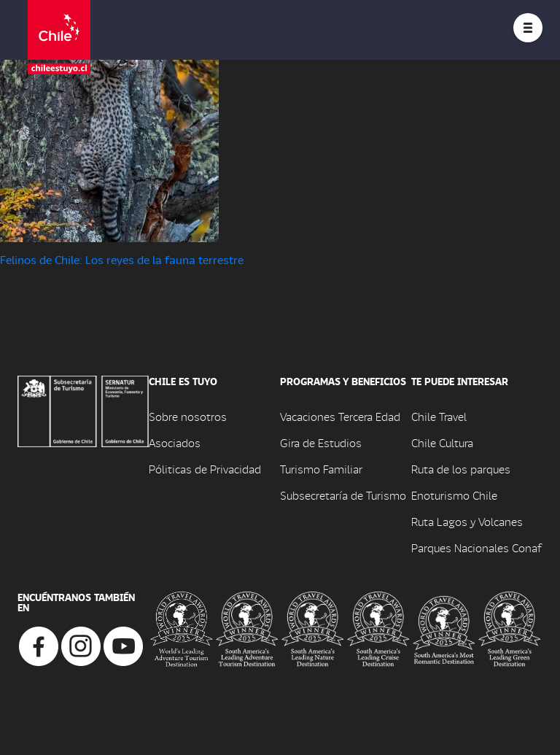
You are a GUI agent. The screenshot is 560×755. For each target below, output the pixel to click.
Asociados (175, 442)
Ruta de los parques (461, 469)
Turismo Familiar (321, 469)
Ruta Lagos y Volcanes (467, 521)
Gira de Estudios (321, 442)
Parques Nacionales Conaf (476, 547)
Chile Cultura (442, 442)
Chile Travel (439, 416)
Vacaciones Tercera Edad (340, 416)
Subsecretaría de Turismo (343, 495)
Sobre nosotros (188, 416)
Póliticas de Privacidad (205, 469)
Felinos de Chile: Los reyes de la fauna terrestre (122, 259)
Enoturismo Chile (454, 495)
